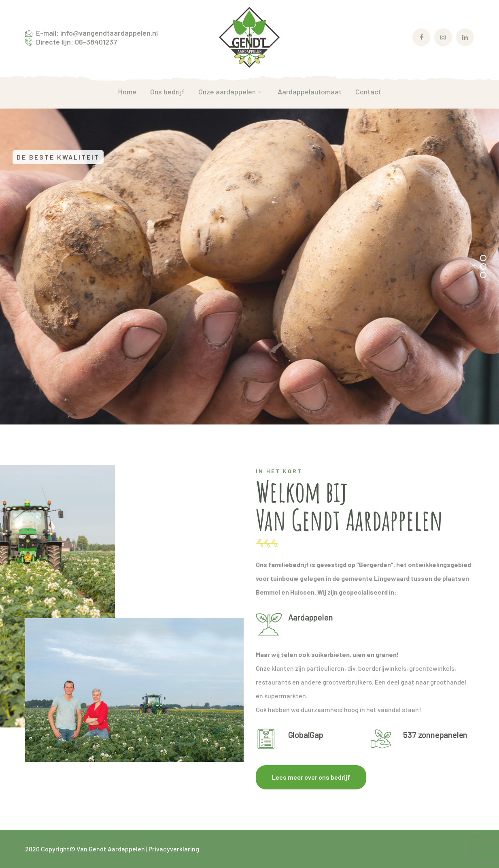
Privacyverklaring (174, 849)
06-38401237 (96, 42)
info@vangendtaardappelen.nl (109, 33)
